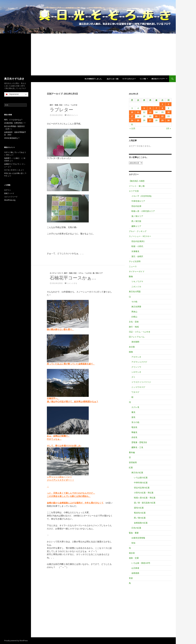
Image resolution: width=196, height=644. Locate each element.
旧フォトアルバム (137, 337)
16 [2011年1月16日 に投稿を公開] (169, 112)
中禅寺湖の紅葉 (141, 483)
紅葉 (131, 468)
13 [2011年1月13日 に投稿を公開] (150, 112)
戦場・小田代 (137, 246)
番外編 (132, 452)
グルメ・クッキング (138, 231)
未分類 (132, 347)
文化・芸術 (134, 322)
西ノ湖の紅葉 (140, 518)
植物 (131, 352)
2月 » (169, 128)
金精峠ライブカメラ (12, 164)
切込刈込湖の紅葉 (142, 488)
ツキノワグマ (137, 282)
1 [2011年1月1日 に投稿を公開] (162, 104)
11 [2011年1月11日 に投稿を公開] (138, 112)
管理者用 (133, 462)
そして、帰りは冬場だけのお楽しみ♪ (64, 446)
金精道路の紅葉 (141, 523)
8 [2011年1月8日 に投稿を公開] (162, 108)
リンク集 (143, 79)
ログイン (8, 190)
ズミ (133, 377)
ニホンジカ (136, 287)
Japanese (12, 94)
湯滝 (133, 417)
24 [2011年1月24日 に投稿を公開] (132, 120)
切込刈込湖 (136, 206)
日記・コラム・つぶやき (68, 105)
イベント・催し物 (137, 186)
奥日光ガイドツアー (158, 79)
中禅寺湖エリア (138, 201)
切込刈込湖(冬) (138, 241)
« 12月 (132, 128)
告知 (133, 543)
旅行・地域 (54, 105)
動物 (131, 276)
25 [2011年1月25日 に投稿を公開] (138, 120)
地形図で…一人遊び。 (13, 158)
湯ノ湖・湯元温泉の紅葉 (145, 503)
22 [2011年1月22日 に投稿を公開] (162, 116)
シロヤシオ (136, 372)
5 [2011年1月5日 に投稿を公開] (144, 108)
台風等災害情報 (138, 538)
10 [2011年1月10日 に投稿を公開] (132, 112)
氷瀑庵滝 (135, 251)
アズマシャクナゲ (139, 362)
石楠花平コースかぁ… (73, 278)
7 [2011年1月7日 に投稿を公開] (156, 108)
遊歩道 (132, 553)
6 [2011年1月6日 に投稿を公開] (150, 108)
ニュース (133, 266)
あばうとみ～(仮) (113, 79)
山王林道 (135, 568)
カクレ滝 (135, 407)
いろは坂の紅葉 (141, 478)
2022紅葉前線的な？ (12, 138)
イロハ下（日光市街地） (142, 196)
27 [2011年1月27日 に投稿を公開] (150, 120)
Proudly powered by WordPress (16, 641)
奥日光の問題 (135, 292)
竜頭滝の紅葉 (140, 513)
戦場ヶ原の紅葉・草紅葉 (145, 498)
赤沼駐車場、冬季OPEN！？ (15, 123)
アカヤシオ (136, 357)
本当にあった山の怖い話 (13, 173)
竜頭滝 (134, 427)
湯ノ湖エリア (98, 273)
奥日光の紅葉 (137, 473)
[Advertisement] (88, 54)
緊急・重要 (134, 533)
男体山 (134, 312)
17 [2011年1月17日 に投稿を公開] (132, 116)
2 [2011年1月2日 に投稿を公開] (169, 104)
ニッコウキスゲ (138, 387)
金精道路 (135, 573)
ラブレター (61, 110)
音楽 (131, 578)
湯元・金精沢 (137, 256)
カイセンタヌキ (10, 170)
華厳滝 (134, 432)
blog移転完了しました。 (94, 79)
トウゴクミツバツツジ (141, 382)
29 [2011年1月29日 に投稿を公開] (162, 120)
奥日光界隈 (136, 307)
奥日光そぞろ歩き (14, 79)
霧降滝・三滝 (137, 447)
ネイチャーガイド (56, 273)
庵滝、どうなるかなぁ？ (13, 120)
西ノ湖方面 (136, 221)
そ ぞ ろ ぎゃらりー (129, 79)
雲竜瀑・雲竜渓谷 (139, 442)
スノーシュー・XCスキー (140, 236)
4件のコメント (72, 115)
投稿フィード (9, 193)
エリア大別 (134, 191)
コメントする (72, 283)
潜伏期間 (135, 342)
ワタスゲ (135, 392)
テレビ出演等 (135, 261)
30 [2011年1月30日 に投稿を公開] (169, 120)
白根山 (134, 317)
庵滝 (133, 412)
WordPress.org (10, 200)
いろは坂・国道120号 (141, 563)
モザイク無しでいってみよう (15, 152)
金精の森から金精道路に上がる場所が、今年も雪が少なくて (75, 503)
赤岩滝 (134, 437)
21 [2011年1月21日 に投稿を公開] (156, 116)
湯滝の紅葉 (139, 508)
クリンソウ (136, 367)
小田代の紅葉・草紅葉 (144, 493)
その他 (134, 302)
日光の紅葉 (136, 528)
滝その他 (135, 422)
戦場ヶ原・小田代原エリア (143, 211)
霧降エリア (136, 226)
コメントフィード (11, 197)
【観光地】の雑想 (137, 181)
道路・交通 (134, 558)
